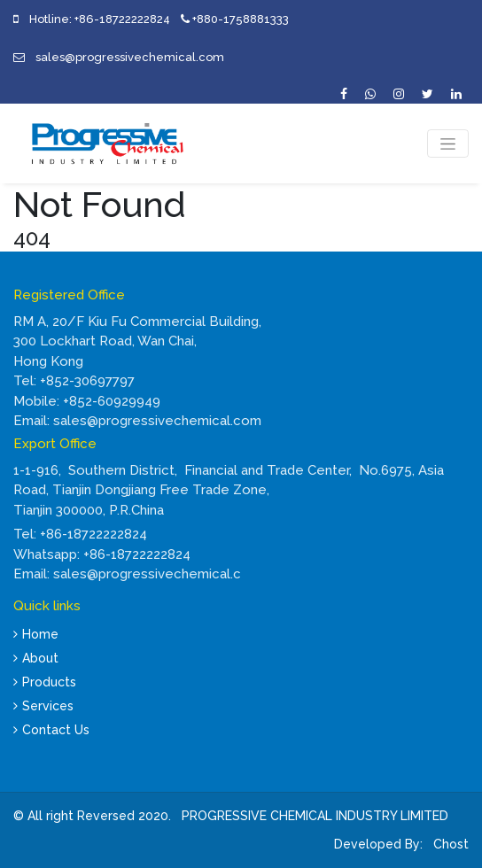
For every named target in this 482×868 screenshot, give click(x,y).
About (36, 658)
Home (36, 634)
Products (45, 682)
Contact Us (51, 730)
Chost (449, 844)
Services (43, 706)
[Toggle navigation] (448, 143)
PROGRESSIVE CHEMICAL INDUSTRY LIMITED (315, 816)
